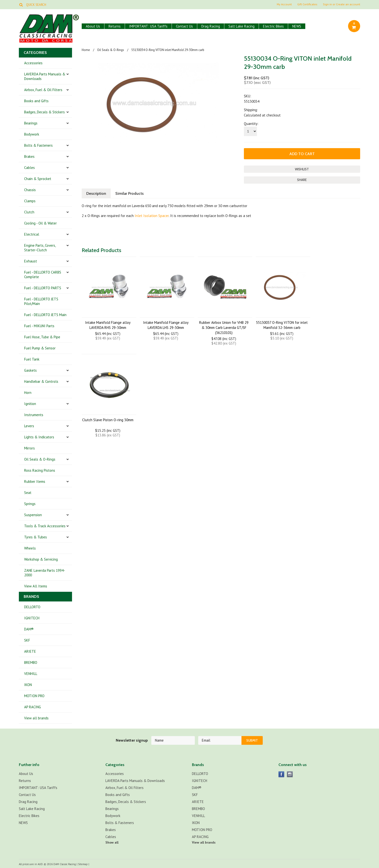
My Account (284, 4)
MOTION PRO (34, 696)
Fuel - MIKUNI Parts (39, 326)
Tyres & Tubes (36, 537)
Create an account (348, 4)
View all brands (36, 718)
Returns (115, 26)
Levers (29, 426)
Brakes (29, 156)
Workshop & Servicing (41, 559)
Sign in (327, 4)
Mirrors (29, 448)
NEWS (297, 26)
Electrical (32, 234)
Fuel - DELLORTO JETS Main (45, 315)
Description (96, 193)
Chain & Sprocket (38, 179)
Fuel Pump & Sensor (40, 348)
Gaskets (30, 370)
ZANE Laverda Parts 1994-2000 (45, 573)
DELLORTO (32, 607)
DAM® (29, 629)
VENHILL (31, 674)
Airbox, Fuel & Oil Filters (43, 90)
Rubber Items (35, 481)
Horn (28, 393)
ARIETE (30, 651)
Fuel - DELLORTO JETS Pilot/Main (41, 301)
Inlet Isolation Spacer (152, 216)
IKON (28, 685)
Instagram (290, 774)
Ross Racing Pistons (40, 470)
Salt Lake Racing (241, 26)
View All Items (36, 586)
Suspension (33, 515)
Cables (29, 168)
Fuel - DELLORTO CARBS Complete (43, 275)
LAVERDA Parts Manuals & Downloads (45, 76)
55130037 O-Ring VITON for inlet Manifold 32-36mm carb (282, 325)
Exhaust (31, 261)
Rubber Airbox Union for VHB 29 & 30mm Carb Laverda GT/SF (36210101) (224, 328)
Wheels (30, 548)
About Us (93, 26)
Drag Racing (211, 26)
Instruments (34, 415)
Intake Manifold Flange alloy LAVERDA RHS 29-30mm (108, 325)
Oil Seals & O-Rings (40, 459)
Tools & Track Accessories (45, 526)
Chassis (30, 190)
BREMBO (31, 662)
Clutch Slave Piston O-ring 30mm (108, 420)
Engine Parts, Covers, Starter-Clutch (40, 248)
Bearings (31, 123)
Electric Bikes (273, 26)
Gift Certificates (307, 4)
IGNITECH (32, 618)
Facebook (281, 774)
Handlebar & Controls (41, 381)
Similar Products (129, 193)
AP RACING (33, 707)
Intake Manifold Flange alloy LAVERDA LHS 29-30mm (166, 325)
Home (86, 50)
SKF (27, 640)
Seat (28, 493)
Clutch (29, 212)
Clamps (30, 201)
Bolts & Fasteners (38, 145)
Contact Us (184, 26)
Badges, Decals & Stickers (44, 112)
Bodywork (32, 134)
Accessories (33, 63)
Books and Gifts (36, 101)
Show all (112, 842)
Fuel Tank (32, 359)
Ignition (30, 404)
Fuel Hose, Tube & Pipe (42, 337)
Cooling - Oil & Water (40, 223)
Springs (30, 504)
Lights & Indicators (39, 437)
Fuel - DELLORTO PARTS (43, 288)
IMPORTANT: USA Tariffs (148, 26)
